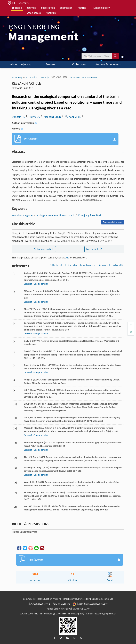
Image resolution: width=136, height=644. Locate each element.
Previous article (44, 249)
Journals (31, 8)
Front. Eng (17, 77)
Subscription (48, 8)
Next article (94, 249)
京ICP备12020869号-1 (39, 604)
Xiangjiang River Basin (90, 215)
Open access (34, 13)
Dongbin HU (19, 117)
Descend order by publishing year (81, 265)
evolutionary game (22, 215)
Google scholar (41, 284)
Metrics (83, 8)
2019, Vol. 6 (32, 77)
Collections (79, 64)
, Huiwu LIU (34, 117)
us (68, 258)
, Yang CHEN (74, 117)
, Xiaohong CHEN (52, 117)
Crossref (28, 284)
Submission (66, 8)
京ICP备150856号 (61, 604)
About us (51, 13)
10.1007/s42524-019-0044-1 (83, 77)
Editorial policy (102, 8)
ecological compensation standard (55, 215)
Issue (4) (45, 77)
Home (17, 8)
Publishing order (57, 265)
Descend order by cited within (112, 265)
